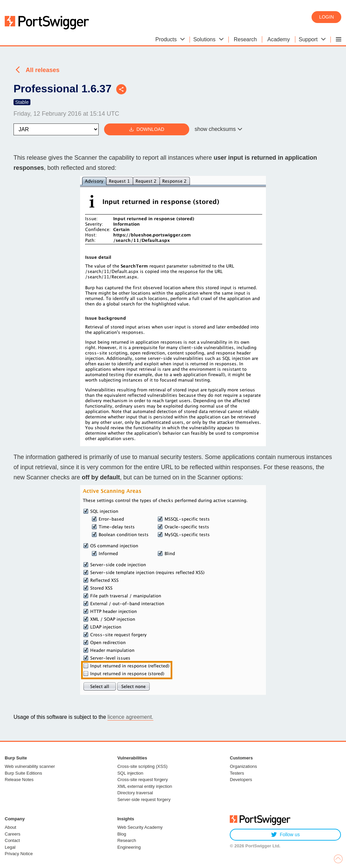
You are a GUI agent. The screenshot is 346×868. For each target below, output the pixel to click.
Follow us (285, 835)
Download (147, 129)
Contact (12, 840)
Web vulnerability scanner (30, 766)
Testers (237, 773)
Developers (241, 780)
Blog (122, 834)
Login (326, 17)
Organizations (243, 766)
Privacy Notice (19, 854)
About (10, 827)
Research (127, 840)
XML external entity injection (145, 786)
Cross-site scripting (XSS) (142, 766)
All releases (43, 70)
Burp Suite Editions (23, 773)
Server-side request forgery (144, 800)
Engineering (129, 847)
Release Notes (19, 780)
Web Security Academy (140, 827)
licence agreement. (130, 717)
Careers (13, 834)
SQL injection (130, 773)
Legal (10, 847)
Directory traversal (135, 793)
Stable (22, 102)
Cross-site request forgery (143, 780)
